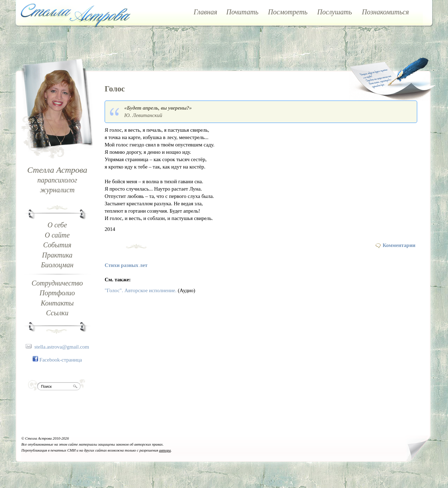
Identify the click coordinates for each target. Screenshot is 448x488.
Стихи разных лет (126, 265)
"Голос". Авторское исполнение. (141, 290)
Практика (57, 255)
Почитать (243, 12)
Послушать (334, 12)
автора (165, 450)
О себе (57, 225)
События (57, 245)
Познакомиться (385, 12)
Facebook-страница (61, 360)
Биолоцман (57, 265)
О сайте (57, 235)
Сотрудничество (57, 283)
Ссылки (57, 313)
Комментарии (399, 245)
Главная (205, 12)
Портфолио (57, 293)
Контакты (57, 303)
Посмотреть (288, 12)
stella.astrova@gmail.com (62, 347)
